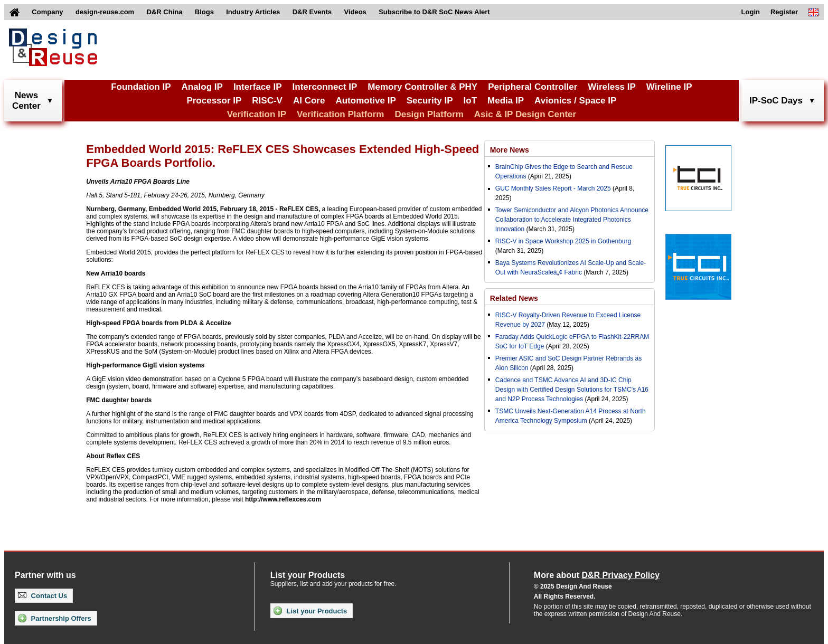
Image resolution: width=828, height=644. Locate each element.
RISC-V (267, 101)
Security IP (430, 101)
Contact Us (43, 596)
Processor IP (214, 101)
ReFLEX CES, (300, 209)
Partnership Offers (55, 618)
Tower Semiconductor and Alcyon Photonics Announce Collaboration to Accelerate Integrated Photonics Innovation (572, 220)
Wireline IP (669, 87)
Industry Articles (253, 12)
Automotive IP (365, 101)
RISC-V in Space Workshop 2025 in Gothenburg (563, 241)
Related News (514, 298)
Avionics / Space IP (575, 101)
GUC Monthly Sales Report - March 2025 (553, 188)
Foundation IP (141, 87)
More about (597, 575)
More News (510, 150)
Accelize (218, 323)
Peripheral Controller (533, 87)
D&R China (165, 12)
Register (784, 12)
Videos (355, 12)
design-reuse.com (105, 12)
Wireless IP (612, 87)
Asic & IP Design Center (525, 114)
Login (751, 12)
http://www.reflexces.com (283, 499)
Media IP (506, 101)
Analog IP (202, 87)
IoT (471, 101)
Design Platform (429, 114)
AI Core (309, 101)
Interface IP (258, 87)
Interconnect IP (325, 87)
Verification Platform (340, 114)
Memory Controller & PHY (422, 87)
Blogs (204, 12)
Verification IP (257, 114)
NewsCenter (26, 101)
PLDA (189, 323)
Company (47, 12)
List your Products (310, 611)
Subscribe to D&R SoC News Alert (434, 12)
